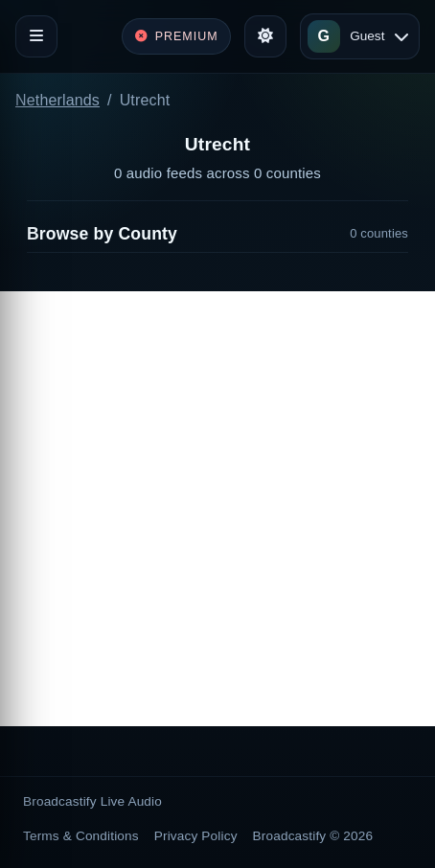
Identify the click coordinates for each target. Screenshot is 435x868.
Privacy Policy (196, 836)
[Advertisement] (217, 509)
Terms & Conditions (81, 836)
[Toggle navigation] (36, 36)
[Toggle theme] (265, 36)
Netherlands (57, 100)
